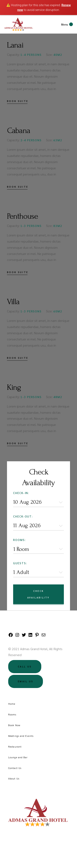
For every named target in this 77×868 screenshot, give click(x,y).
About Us (14, 778)
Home (12, 704)
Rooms (12, 714)
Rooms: (20, 540)
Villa (13, 302)
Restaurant (15, 747)
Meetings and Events (21, 736)
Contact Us (15, 768)
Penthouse (22, 216)
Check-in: (21, 493)
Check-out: (23, 516)
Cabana (19, 131)
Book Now (14, 725)
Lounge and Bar (18, 757)
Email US (26, 681)
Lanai (15, 45)
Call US (25, 666)
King (14, 387)
